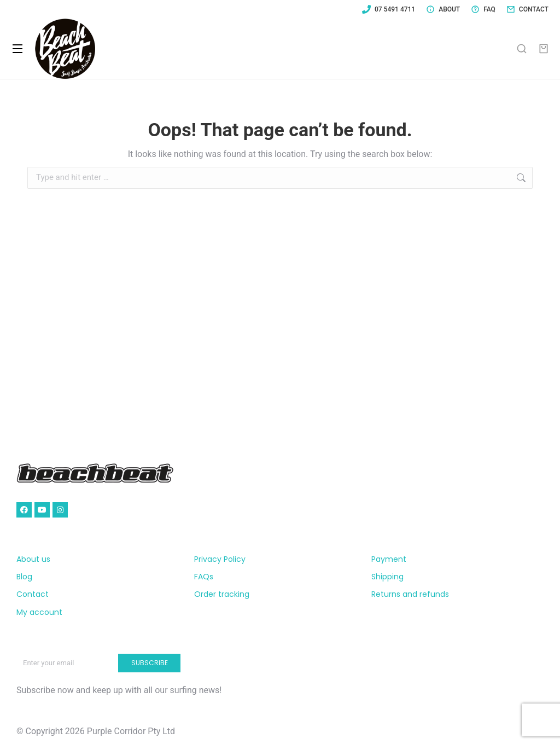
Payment (389, 559)
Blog (24, 577)
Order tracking (222, 594)
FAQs (204, 577)
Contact (33, 594)
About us (33, 559)
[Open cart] (544, 49)
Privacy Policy (220, 559)
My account (39, 612)
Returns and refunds (410, 594)
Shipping (387, 577)
